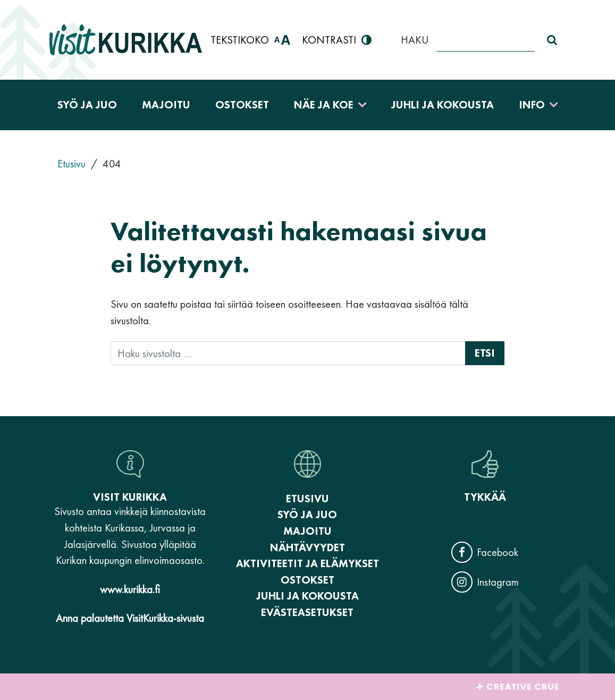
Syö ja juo (87, 105)
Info (532, 105)
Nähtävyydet (307, 547)
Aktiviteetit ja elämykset (307, 563)
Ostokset (242, 105)
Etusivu (307, 499)
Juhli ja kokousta (443, 105)
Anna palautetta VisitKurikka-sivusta (130, 618)
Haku (415, 40)
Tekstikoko (250, 40)
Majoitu (166, 105)
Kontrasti (337, 40)
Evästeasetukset (307, 612)
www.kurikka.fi (130, 589)
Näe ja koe (324, 105)
